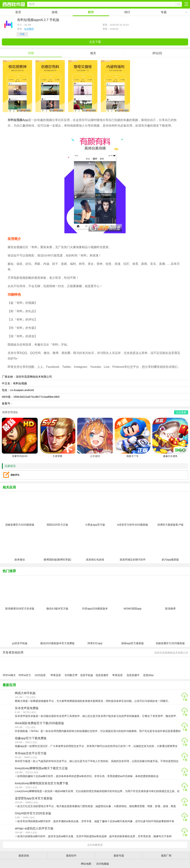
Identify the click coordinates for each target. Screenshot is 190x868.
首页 (18, 12)
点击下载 (95, 42)
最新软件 (71, 856)
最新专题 (119, 856)
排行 (127, 12)
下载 (185, 700)
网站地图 (86, 864)
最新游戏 (24, 856)
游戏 (55, 12)
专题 (164, 12)
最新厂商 (166, 856)
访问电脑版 (103, 864)
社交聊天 (29, 29)
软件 (91, 12)
